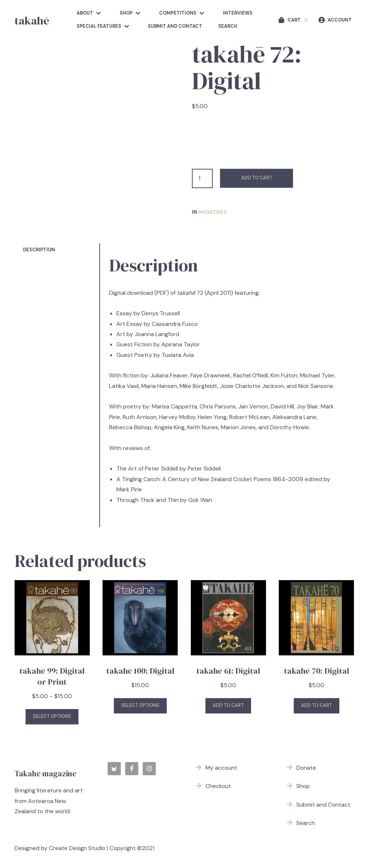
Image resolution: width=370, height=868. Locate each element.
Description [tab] (39, 250)
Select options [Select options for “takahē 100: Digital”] (140, 705)
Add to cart (257, 178)
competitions (178, 13)
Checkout (218, 786)
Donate (306, 768)
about (85, 13)
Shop (126, 13)
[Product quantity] (202, 178)
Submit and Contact (175, 26)
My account (221, 768)
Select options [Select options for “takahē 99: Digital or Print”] (52, 716)
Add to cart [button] (228, 705)
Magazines (212, 212)
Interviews (238, 13)
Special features (99, 26)
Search (228, 26)
